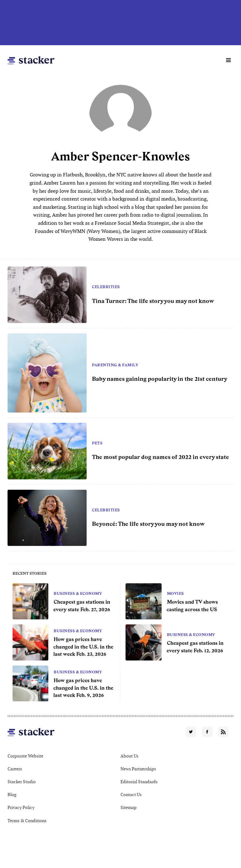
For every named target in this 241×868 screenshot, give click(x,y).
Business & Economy (78, 594)
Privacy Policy (21, 807)
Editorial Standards (139, 782)
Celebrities (106, 287)
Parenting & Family (115, 365)
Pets (97, 443)
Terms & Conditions (27, 821)
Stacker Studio (22, 782)
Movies (175, 594)
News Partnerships (138, 769)
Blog (12, 795)
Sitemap (129, 807)
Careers (15, 769)
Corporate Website (25, 756)
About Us (129, 756)
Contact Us (131, 795)
